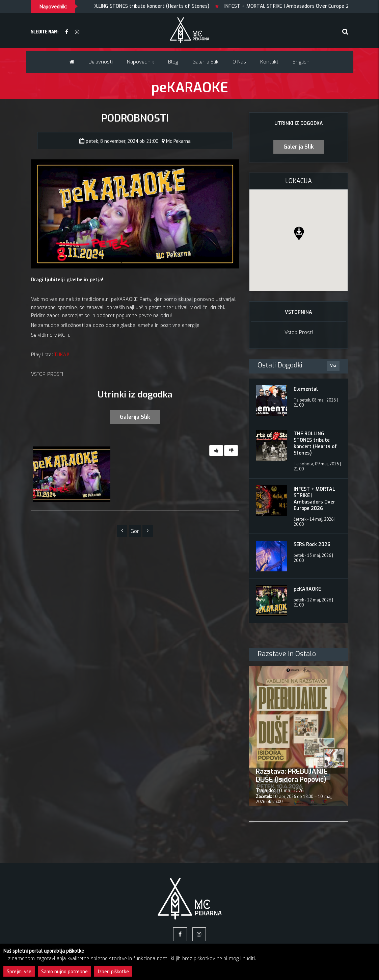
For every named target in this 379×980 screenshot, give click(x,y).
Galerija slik (205, 62)
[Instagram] (77, 32)
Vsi (333, 366)
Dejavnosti (101, 62)
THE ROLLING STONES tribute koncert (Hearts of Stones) (156, 6)
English (301, 62)
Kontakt (269, 62)
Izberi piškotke (113, 971)
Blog (173, 62)
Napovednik (140, 62)
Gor (135, 532)
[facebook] (67, 32)
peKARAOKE (307, 589)
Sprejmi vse (19, 971)
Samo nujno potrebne (64, 971)
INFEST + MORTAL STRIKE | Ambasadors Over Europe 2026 (303, 6)
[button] (299, 233)
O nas (239, 62)
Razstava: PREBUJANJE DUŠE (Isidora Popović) (292, 776)
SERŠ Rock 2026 (312, 545)
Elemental (306, 389)
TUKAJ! (62, 355)
